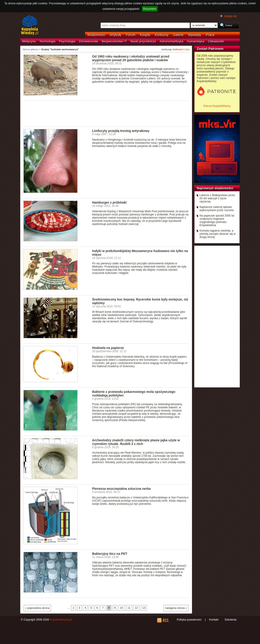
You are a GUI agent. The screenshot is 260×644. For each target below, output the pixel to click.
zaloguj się (230, 16)
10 (122, 608)
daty (187, 49)
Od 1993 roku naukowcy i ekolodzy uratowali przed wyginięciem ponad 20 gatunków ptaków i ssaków (131, 58)
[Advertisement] (106, 113)
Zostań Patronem (210, 49)
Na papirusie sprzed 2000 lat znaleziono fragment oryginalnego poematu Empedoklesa (217, 220)
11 (129, 608)
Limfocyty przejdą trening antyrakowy (121, 131)
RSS (165, 620)
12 (136, 608)
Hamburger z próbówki (109, 202)
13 (144, 608)
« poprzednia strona (37, 608)
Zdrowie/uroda (88, 41)
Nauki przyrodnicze (143, 41)
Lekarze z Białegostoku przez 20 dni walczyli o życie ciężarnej (217, 198)
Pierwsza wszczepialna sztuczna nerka (121, 489)
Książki (145, 35)
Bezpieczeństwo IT (114, 41)
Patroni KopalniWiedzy (217, 106)
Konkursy (162, 35)
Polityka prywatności (189, 620)
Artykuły (115, 35)
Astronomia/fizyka (172, 41)
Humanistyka (196, 41)
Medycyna (29, 41)
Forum (131, 35)
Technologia (47, 41)
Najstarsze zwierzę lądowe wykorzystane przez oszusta (217, 209)
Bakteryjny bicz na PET (110, 554)
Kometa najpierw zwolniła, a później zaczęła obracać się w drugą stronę (218, 234)
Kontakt (214, 620)
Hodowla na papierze (108, 348)
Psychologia (67, 41)
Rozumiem (150, 9)
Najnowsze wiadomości (215, 188)
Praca (210, 35)
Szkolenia (230, 620)
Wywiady (195, 35)
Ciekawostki (216, 41)
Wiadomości (96, 35)
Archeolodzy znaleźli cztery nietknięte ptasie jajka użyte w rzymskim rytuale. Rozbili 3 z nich (136, 442)
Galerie (178, 35)
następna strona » (176, 608)
